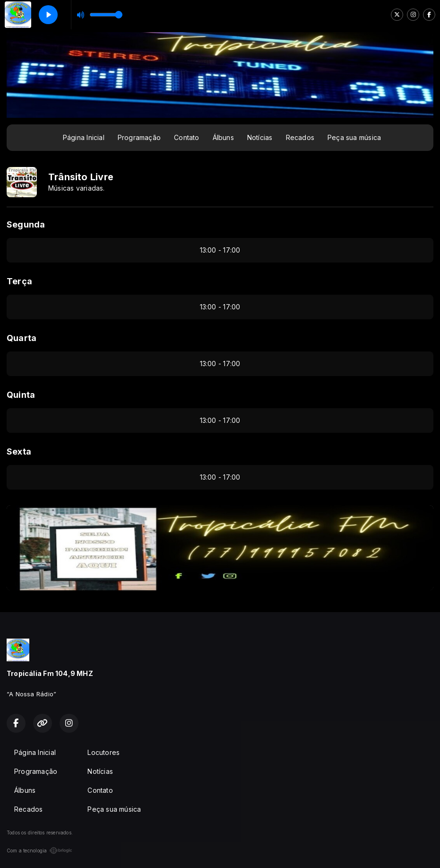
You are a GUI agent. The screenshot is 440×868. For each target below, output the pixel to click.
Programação (139, 137)
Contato (186, 137)
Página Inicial (84, 137)
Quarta (22, 338)
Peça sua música (354, 137)
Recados (300, 137)
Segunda (26, 224)
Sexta (19, 452)
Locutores (104, 752)
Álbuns (223, 137)
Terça (19, 281)
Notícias (260, 137)
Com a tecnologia (39, 850)
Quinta (21, 395)
